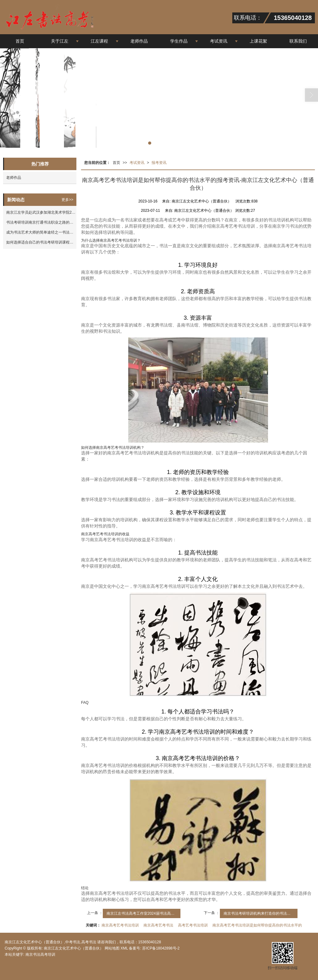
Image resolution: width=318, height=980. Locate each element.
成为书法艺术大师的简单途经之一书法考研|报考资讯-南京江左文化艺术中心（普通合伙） (41, 232)
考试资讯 (219, 41)
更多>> (67, 200)
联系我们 (298, 41)
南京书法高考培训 (40, 954)
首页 (20, 41)
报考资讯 (159, 163)
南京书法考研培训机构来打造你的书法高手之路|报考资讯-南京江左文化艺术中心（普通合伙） (261, 913)
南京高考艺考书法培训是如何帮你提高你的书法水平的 (257, 925)
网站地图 (112, 948)
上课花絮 (258, 41)
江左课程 (99, 41)
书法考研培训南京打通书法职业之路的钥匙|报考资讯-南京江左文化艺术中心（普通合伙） (41, 222)
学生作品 (179, 41)
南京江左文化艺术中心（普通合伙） (74, 948)
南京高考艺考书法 (158, 925)
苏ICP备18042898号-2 (160, 948)
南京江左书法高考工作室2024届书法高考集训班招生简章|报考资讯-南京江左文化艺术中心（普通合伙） (143, 913)
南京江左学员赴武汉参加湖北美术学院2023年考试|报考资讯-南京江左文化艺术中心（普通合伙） (41, 212)
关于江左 (60, 41)
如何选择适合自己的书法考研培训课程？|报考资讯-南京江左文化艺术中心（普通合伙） (41, 242)
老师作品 (139, 41)
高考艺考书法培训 (193, 925)
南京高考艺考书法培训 (120, 925)
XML (124, 948)
